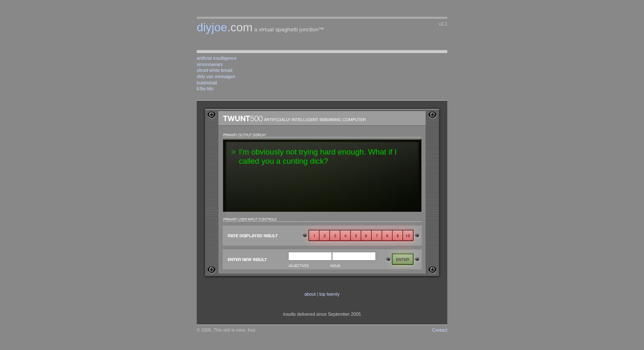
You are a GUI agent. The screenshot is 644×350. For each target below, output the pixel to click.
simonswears (210, 64)
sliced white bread (214, 70)
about (310, 294)
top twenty (329, 294)
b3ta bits (205, 89)
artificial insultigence (217, 58)
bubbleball (207, 83)
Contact (440, 330)
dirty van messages (216, 76)
